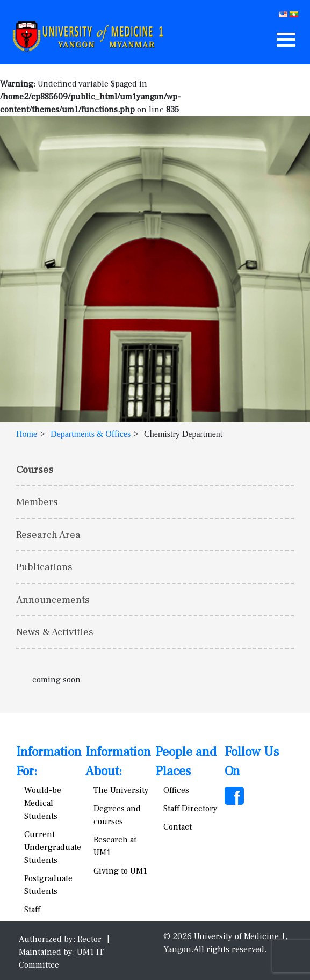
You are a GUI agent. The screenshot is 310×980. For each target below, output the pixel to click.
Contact (178, 827)
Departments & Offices (91, 434)
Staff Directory (190, 809)
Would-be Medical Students (43, 803)
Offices (176, 790)
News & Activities (55, 632)
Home (27, 434)
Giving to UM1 (120, 871)
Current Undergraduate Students (53, 847)
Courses (35, 470)
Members (37, 502)
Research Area (48, 535)
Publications (44, 567)
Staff (32, 910)
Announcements (53, 600)
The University (121, 790)
